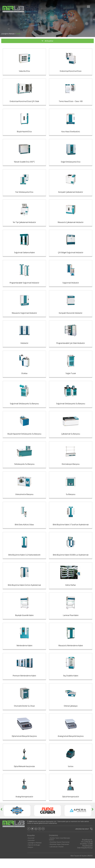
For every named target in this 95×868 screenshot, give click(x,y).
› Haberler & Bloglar (34, 855)
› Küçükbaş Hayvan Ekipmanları (59, 852)
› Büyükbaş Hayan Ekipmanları (59, 854)
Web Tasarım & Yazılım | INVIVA (82, 865)
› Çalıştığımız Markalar (34, 852)
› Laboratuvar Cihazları (56, 856)
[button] (2, 820)
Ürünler (18, 34)
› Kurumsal (31, 848)
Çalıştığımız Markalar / (8, 34)
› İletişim (30, 857)
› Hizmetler (31, 850)
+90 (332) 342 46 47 (84, 838)
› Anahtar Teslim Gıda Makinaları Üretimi (59, 848)
